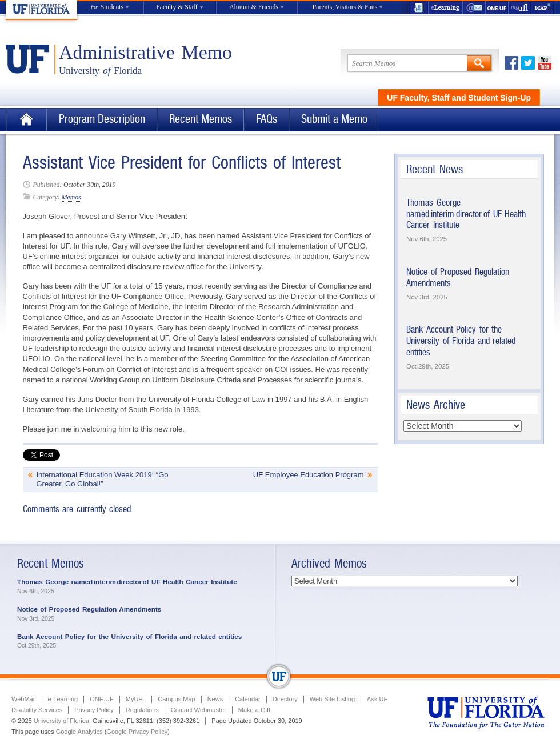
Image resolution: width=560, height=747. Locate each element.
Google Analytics (79, 732)
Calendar (248, 699)
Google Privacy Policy (137, 732)
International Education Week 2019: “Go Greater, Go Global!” (103, 479)
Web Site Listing (332, 699)
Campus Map (176, 699)
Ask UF (377, 699)
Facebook (511, 63)
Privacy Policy (94, 710)
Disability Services (37, 710)
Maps (543, 8)
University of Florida (61, 721)
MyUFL (136, 699)
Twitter (528, 63)
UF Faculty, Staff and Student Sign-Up (459, 98)
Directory (285, 699)
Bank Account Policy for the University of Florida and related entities (461, 341)
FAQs (267, 119)
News (215, 699)
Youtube (545, 63)
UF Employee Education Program (309, 475)
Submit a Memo (334, 119)
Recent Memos (201, 119)
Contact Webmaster (199, 710)
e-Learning (446, 8)
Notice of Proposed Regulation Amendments (89, 609)
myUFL (520, 8)
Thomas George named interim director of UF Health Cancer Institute (466, 214)
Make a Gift (254, 710)
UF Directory (419, 8)
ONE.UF (497, 8)
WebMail (474, 8)
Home (26, 120)
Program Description (102, 119)
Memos (71, 197)
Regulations (142, 710)
